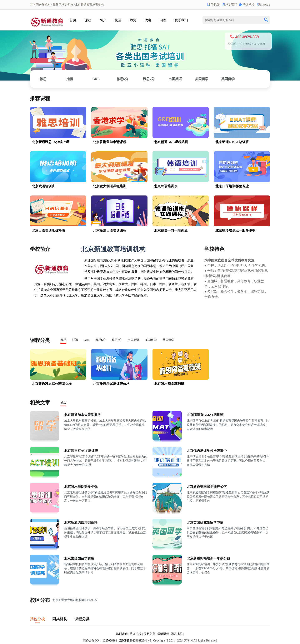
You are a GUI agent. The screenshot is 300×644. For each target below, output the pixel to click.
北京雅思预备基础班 (169, 384)
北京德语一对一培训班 (171, 230)
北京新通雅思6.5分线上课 (50, 142)
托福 (70, 79)
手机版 (213, 5)
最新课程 (163, 634)
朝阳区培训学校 (63, 5)
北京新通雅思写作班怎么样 (52, 384)
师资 (133, 20)
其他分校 (37, 619)
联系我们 (181, 20)
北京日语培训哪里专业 (232, 186)
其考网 (34, 5)
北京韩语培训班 (166, 186)
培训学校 (247, 5)
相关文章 (40, 403)
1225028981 (110, 641)
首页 (73, 20)
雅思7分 (149, 79)
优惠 (148, 20)
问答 (163, 20)
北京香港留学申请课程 (110, 142)
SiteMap (263, 5)
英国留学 (228, 79)
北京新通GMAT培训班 (232, 142)
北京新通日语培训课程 (110, 230)
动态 (63, 402)
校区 (118, 20)
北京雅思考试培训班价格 (111, 384)
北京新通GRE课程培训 (171, 142)
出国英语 (175, 79)
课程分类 (40, 340)
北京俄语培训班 (43, 186)
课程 (88, 20)
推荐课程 (40, 98)
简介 (103, 20)
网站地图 (177, 634)
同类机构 (60, 619)
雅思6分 (122, 79)
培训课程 (229, 5)
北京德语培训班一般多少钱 (235, 230)
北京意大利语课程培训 (110, 186)
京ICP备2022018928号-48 (135, 641)
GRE (96, 79)
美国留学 (202, 79)
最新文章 (149, 634)
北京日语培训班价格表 (48, 230)
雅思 (43, 79)
